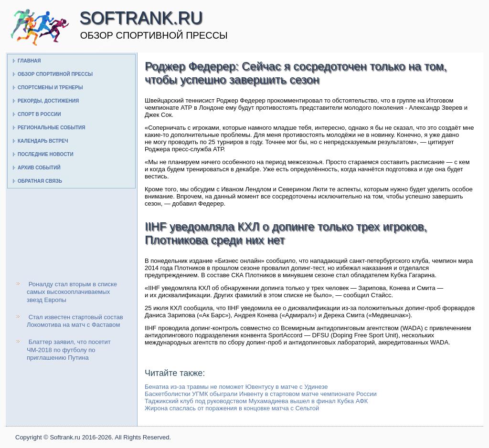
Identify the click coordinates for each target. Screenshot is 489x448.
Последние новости (46, 154)
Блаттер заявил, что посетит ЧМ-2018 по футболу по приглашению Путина (69, 350)
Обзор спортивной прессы (55, 74)
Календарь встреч (43, 141)
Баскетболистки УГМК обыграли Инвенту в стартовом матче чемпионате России (261, 394)
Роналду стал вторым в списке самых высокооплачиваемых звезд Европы (72, 292)
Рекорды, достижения (48, 101)
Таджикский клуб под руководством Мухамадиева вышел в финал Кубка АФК (256, 401)
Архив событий (39, 168)
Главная (29, 61)
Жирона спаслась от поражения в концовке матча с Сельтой (232, 408)
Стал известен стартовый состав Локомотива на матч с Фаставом (75, 321)
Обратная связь (40, 181)
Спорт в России (39, 114)
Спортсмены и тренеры (50, 88)
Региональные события (51, 128)
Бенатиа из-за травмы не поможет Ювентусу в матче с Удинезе (236, 387)
